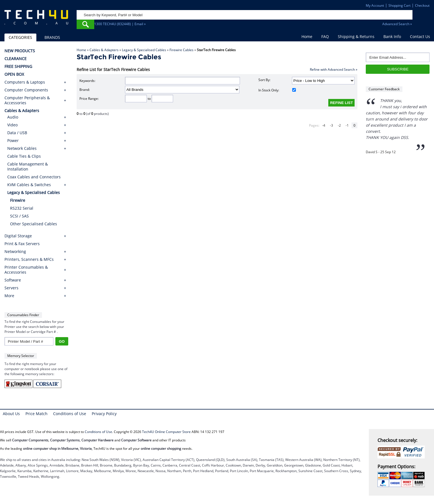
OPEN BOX (14, 74)
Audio (13, 117)
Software (13, 280)
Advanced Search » (397, 24)
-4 (324, 125)
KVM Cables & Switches (29, 185)
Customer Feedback (384, 89)
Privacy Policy (104, 414)
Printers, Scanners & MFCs (29, 259)
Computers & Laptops (25, 82)
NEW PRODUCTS (20, 51)
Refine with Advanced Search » (334, 69)
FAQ (325, 36)
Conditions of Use (70, 414)
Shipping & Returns (356, 36)
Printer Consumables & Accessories (26, 270)
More (9, 296)
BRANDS (52, 37)
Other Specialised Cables (34, 224)
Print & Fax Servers (22, 244)
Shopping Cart (399, 5)
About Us (11, 414)
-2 (339, 125)
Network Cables (22, 148)
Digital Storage (18, 236)
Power (13, 140)
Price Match (36, 414)
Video (12, 125)
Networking (15, 252)
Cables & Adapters (104, 50)
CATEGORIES (20, 37)
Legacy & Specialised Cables (144, 50)
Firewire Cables (181, 50)
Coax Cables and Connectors (34, 177)
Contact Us (420, 36)
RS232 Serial (22, 208)
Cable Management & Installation (28, 166)
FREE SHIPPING (18, 67)
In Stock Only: (277, 90)
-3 (332, 125)
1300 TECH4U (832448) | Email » (120, 24)
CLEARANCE (16, 59)
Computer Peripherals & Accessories (27, 100)
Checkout (422, 5)
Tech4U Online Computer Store (166, 432)
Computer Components (26, 90)
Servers (11, 288)
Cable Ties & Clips (24, 156)
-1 (347, 125)
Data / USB (17, 133)
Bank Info (392, 36)
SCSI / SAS (19, 216)
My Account (375, 5)
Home (307, 36)
